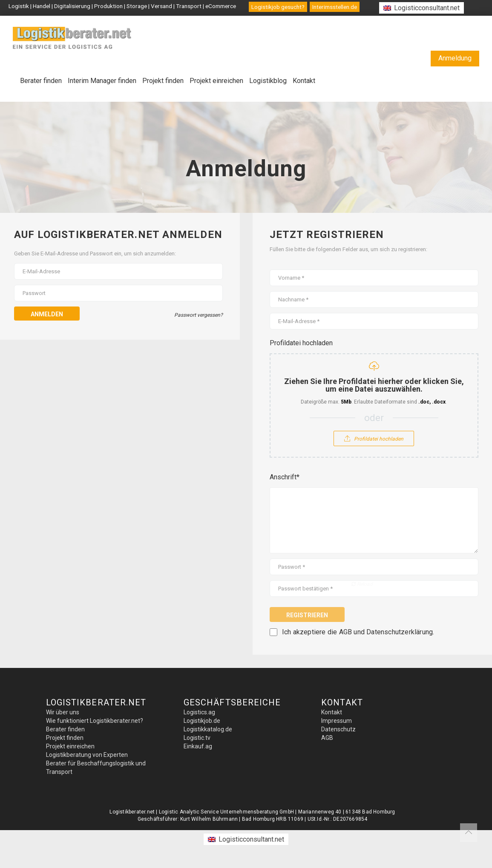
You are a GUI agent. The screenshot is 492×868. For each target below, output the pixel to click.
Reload (362, 584)
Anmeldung (455, 58)
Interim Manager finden (102, 81)
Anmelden (47, 314)
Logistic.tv (197, 738)
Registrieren (307, 615)
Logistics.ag (199, 712)
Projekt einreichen (216, 81)
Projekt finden (163, 81)
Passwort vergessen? (199, 315)
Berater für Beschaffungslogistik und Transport (96, 768)
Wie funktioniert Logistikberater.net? (95, 721)
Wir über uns (63, 712)
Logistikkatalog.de (208, 729)
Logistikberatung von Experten (87, 755)
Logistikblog (268, 81)
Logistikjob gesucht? (278, 7)
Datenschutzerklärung (400, 632)
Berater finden (41, 81)
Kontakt (304, 81)
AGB (346, 632)
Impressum (337, 721)
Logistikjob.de (202, 721)
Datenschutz (338, 729)
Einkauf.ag (198, 746)
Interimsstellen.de (335, 7)
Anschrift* (285, 477)
